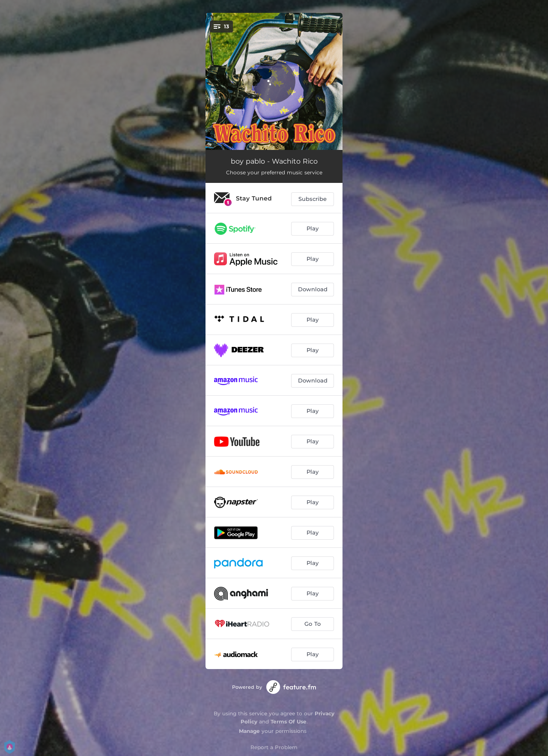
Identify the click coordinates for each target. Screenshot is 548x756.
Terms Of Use (289, 722)
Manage (249, 731)
